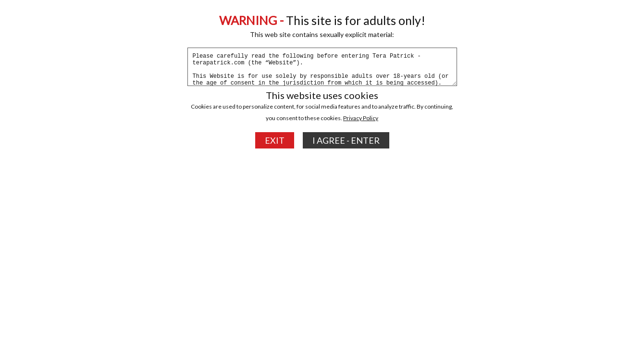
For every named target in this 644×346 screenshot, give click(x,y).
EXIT (275, 140)
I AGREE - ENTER (346, 140)
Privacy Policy (361, 118)
